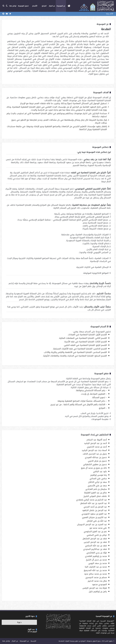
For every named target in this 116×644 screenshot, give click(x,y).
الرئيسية (33, 641)
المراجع (44, 6)
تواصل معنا (13, 6)
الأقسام (35, 6)
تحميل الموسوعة (23, 6)
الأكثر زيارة (110, 14)
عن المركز (52, 6)
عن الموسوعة (61, 6)
